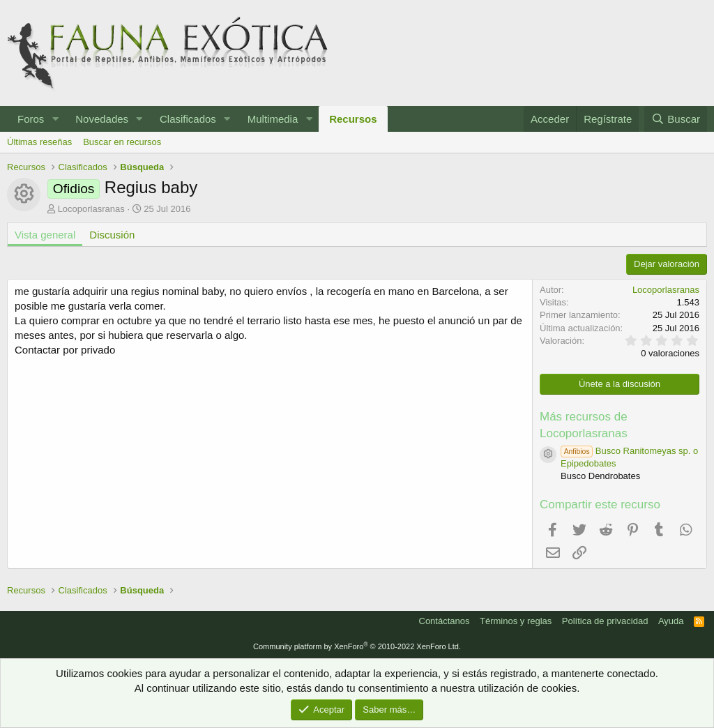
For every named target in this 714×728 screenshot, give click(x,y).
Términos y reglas (516, 621)
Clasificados (188, 119)
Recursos (353, 119)
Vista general (45, 235)
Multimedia (273, 119)
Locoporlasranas (91, 209)
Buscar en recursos (122, 142)
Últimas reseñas (39, 142)
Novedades (102, 119)
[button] (55, 119)
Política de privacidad (605, 621)
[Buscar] (676, 119)
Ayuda (671, 621)
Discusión (112, 235)
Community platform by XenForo (357, 646)
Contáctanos (445, 621)
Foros (31, 119)
